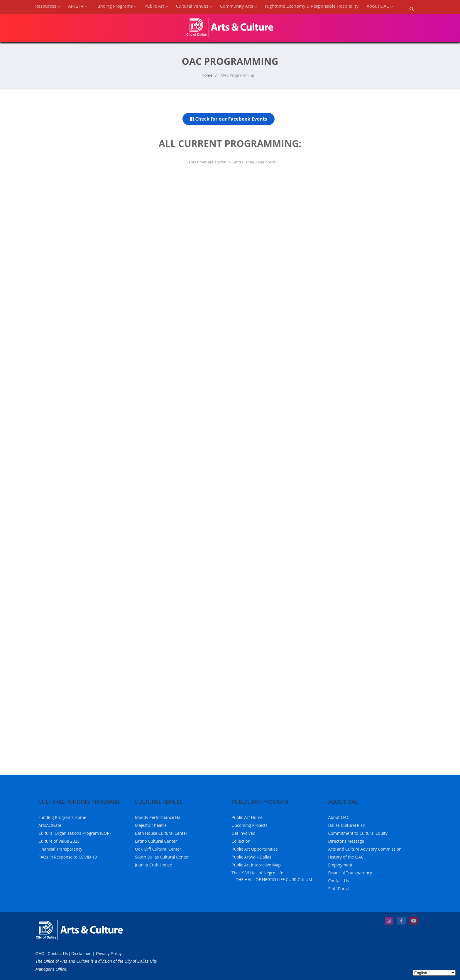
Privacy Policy (109, 954)
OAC (40, 954)
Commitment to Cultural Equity (358, 833)
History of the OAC (346, 857)
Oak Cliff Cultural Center (158, 849)
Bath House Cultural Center (161, 833)
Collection (241, 841)
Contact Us (338, 881)
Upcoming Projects (250, 825)
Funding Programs (116, 6)
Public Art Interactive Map (256, 865)
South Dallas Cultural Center (162, 857)
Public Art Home (247, 817)
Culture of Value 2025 (59, 841)
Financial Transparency (60, 849)
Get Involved (243, 833)
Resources (48, 6)
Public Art (156, 6)
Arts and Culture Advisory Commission (365, 849)
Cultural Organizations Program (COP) (75, 833)
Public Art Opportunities (254, 849)
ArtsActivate (50, 825)
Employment (340, 865)
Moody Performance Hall (159, 817)
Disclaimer (81, 954)
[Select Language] (434, 973)
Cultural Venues (194, 6)
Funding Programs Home (62, 817)
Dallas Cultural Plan (347, 825)
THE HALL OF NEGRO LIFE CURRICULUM (274, 880)
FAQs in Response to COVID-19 (68, 857)
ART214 (78, 6)
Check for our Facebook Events (228, 119)
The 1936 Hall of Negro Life (257, 873)
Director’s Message (346, 841)
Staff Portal (339, 889)
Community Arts (238, 6)
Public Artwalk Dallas (251, 857)
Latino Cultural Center (156, 841)
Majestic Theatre (151, 825)
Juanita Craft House (153, 865)
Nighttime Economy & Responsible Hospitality (312, 6)
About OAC (380, 6)
